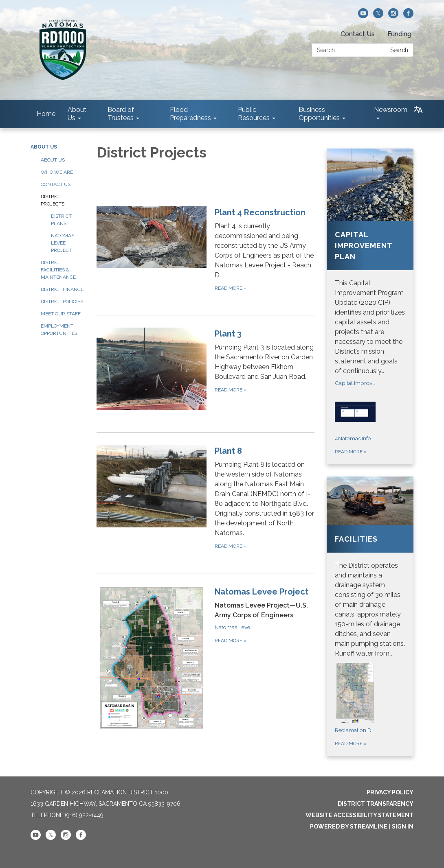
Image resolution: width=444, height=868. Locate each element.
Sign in (403, 826)
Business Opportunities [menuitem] (319, 114)
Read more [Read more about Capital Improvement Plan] (351, 452)
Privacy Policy (390, 792)
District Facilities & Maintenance (58, 270)
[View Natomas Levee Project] (265, 603)
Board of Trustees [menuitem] (121, 114)
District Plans (61, 220)
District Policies (62, 302)
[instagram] (393, 16)
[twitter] (378, 16)
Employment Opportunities (59, 330)
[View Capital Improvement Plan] (370, 262)
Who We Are (57, 172)
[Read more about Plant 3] (206, 369)
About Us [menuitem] (77, 114)
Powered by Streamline (349, 826)
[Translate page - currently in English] (418, 110)
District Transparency (376, 804)
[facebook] (408, 16)
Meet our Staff (61, 314)
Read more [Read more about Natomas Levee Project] (231, 641)
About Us (44, 147)
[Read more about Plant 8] (206, 497)
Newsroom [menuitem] (391, 110)
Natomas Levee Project (63, 243)
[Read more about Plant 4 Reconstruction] (206, 249)
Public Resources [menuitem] (254, 114)
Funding (399, 34)
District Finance (62, 289)
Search (399, 50)
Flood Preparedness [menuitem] (190, 114)
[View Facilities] (370, 567)
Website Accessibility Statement (359, 815)
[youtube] (363, 16)
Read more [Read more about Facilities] (351, 743)
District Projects (53, 200)
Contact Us (358, 34)
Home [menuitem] (46, 114)
